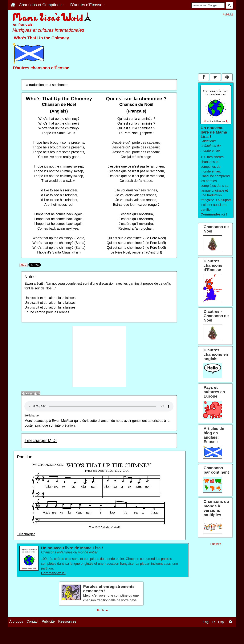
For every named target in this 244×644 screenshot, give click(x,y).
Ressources (67, 621)
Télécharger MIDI (41, 440)
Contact (32, 621)
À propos (16, 621)
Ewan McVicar (63, 421)
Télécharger (32, 416)
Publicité (48, 621)
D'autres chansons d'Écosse (41, 68)
